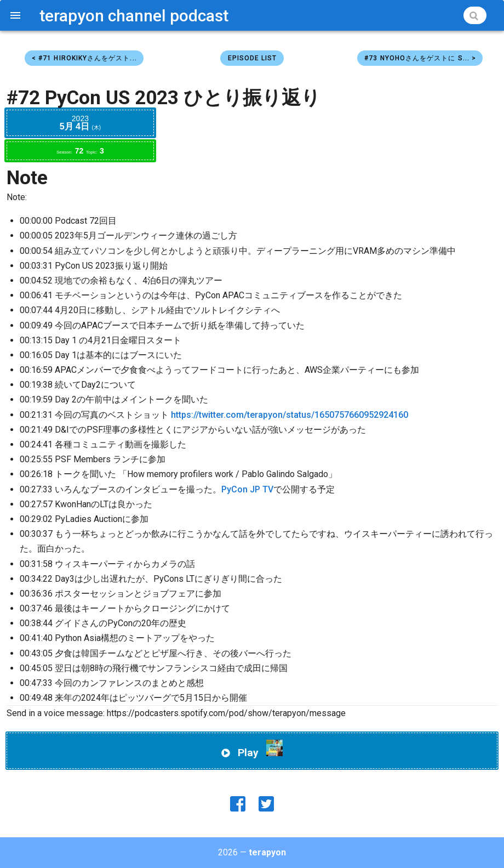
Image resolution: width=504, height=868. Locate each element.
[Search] (475, 15)
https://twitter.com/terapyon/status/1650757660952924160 (290, 415)
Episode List (253, 58)
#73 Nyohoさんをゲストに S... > (420, 58)
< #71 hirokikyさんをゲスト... (84, 58)
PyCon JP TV (247, 489)
